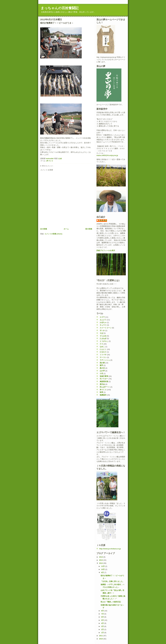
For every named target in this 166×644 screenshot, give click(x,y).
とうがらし (104, 341)
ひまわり (103, 352)
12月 (103, 566)
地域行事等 (104, 376)
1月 (103, 633)
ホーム (66, 229)
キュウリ (103, 325)
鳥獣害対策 (104, 382)
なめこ (102, 347)
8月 (103, 611)
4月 (103, 623)
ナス (101, 344)
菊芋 (101, 365)
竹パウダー (104, 379)
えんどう (103, 320)
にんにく (103, 349)
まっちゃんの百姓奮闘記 (60, 8)
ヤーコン (103, 357)
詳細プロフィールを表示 (106, 250)
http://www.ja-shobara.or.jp (110, 549)
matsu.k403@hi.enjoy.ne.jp (107, 155)
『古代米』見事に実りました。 (112, 581)
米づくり (50, 161)
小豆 (101, 373)
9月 (103, 572)
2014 (101, 557)
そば (101, 333)
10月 (103, 569)
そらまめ (103, 336)
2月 (103, 629)
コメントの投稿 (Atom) (53, 234)
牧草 (101, 392)
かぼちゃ (103, 322)
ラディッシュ (105, 360)
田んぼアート (105, 387)
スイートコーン (106, 328)
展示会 (102, 384)
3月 (103, 626)
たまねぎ (103, 338)
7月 (103, 614)
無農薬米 (103, 395)
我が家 (102, 363)
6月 (103, 617)
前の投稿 (89, 229)
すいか (102, 330)
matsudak (103, 220)
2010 (101, 639)
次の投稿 (44, 229)
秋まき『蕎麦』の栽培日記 (111, 602)
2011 (101, 636)
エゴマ (102, 317)
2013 (101, 560)
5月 (103, 620)
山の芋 (102, 371)
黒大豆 (102, 368)
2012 (101, 563)
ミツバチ (103, 355)
